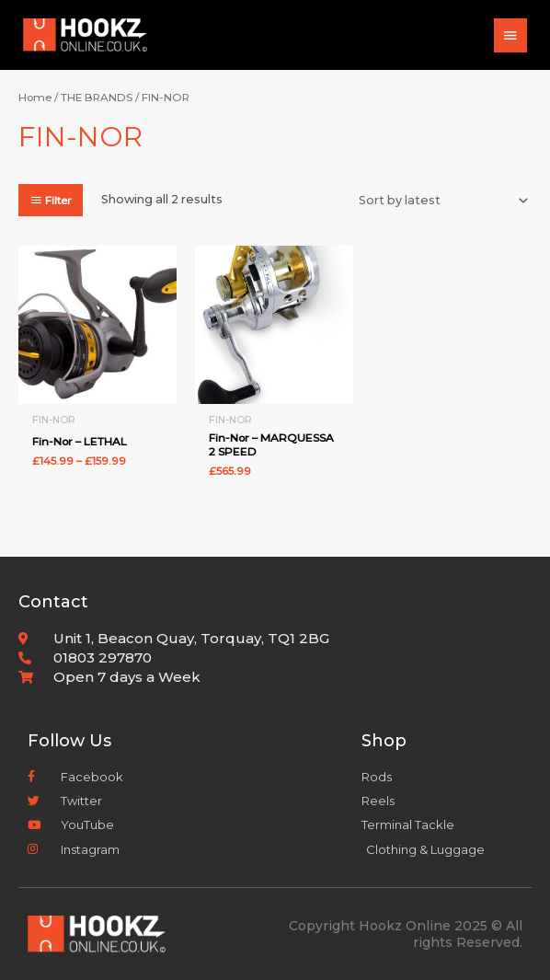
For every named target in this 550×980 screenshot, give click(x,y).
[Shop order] (441, 201)
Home (35, 98)
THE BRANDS (97, 98)
